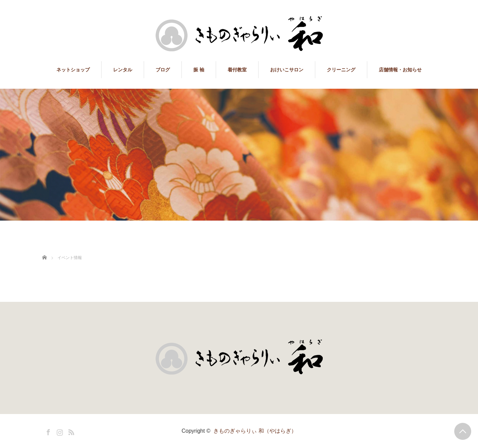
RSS (70, 431)
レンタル (123, 70)
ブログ (163, 70)
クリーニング (341, 70)
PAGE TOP (463, 431)
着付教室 (237, 70)
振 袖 (199, 70)
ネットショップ (73, 70)
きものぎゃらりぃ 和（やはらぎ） (255, 431)
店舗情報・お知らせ (400, 70)
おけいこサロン (287, 70)
